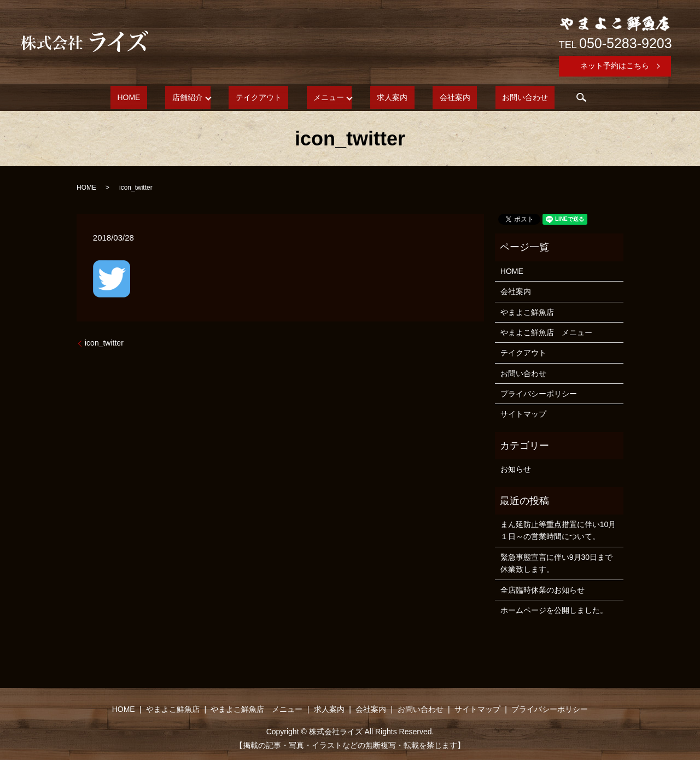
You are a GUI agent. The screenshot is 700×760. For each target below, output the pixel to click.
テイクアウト (272, 97)
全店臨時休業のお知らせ (542, 590)
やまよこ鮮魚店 (527, 312)
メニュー (329, 97)
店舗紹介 (208, 97)
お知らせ (516, 469)
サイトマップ (523, 414)
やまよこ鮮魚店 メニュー (546, 332)
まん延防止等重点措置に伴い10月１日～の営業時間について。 (558, 530)
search (541, 97)
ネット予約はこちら (615, 66)
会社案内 (434, 97)
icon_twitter (104, 343)
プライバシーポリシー (539, 394)
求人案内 (386, 97)
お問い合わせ (491, 97)
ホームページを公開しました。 (554, 610)
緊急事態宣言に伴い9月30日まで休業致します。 (556, 563)
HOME (162, 97)
